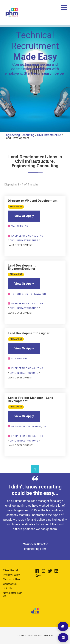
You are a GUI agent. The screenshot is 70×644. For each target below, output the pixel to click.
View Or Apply (24, 216)
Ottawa (36, 294)
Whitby (37, 427)
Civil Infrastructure (49, 135)
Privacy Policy (11, 575)
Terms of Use (11, 579)
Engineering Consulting (19, 135)
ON (26, 226)
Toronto (17, 294)
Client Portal (10, 570)
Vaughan (17, 226)
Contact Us (10, 584)
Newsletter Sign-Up (13, 594)
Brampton (18, 427)
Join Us (8, 588)
